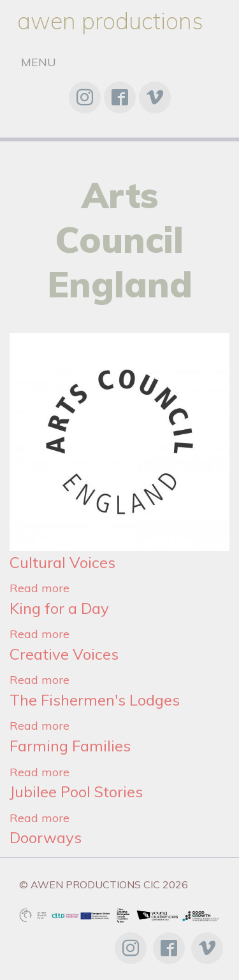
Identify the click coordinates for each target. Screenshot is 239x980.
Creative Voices (64, 654)
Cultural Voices (62, 562)
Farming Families (70, 746)
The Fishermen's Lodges (95, 700)
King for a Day (59, 608)
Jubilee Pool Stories (76, 792)
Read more (40, 588)
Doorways (46, 837)
